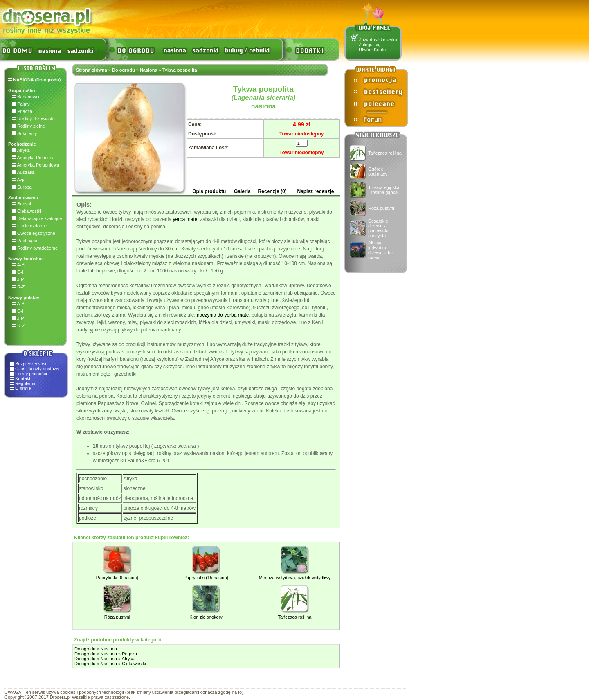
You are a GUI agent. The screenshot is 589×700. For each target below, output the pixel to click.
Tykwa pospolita (180, 70)
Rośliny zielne (29, 126)
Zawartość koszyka (378, 40)
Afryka (21, 150)
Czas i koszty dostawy (37, 369)
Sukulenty (25, 133)
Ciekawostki (27, 211)
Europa (22, 187)
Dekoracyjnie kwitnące (37, 218)
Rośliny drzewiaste (34, 119)
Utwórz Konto (372, 50)
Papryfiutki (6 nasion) (117, 578)
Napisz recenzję (315, 191)
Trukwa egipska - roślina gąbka (384, 190)
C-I (18, 272)
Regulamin (26, 383)
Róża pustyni (381, 208)
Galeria (242, 191)
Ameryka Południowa (36, 165)
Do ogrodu (124, 70)
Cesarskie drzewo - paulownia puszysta (378, 228)
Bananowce (27, 97)
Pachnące (25, 241)
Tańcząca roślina (385, 153)
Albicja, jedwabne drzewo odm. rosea (381, 250)
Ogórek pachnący (378, 171)
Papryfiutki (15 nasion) (206, 578)
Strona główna (92, 70)
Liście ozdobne (30, 226)
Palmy (21, 104)
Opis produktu (209, 191)
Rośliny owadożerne (35, 248)
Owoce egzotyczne (34, 233)
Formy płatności (31, 374)
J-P (18, 279)
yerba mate (185, 219)
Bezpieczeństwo (31, 364)
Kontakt (23, 378)
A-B (18, 265)
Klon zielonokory (206, 617)
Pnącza (22, 111)
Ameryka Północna (34, 158)
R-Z (18, 287)
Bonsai (22, 204)
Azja (19, 180)
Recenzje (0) (272, 191)
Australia (23, 172)
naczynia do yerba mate (223, 315)
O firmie (23, 388)
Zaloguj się (370, 45)
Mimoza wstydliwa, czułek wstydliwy (295, 578)
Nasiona (149, 70)
